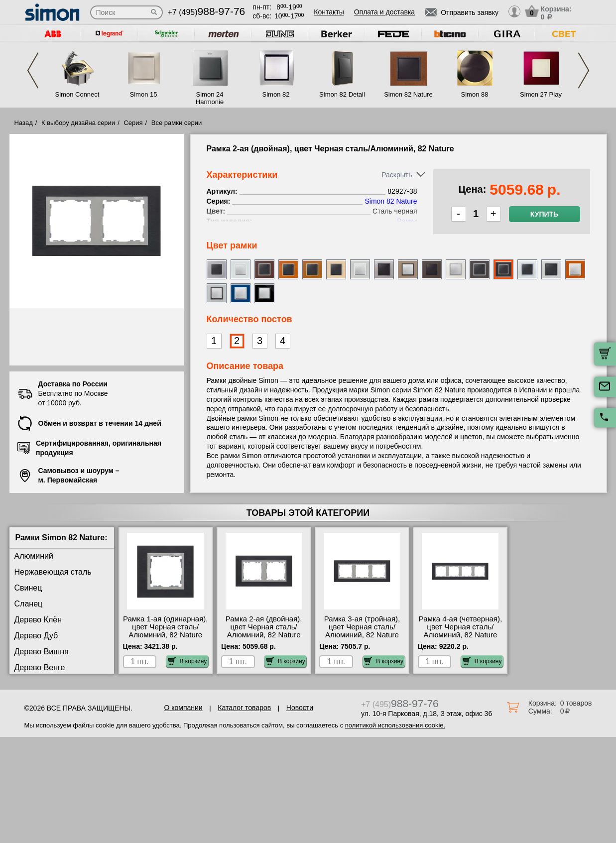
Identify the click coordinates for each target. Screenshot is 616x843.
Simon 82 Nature (408, 94)
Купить (544, 214)
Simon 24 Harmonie (210, 98)
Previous (33, 70)
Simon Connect (77, 94)
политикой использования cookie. (395, 725)
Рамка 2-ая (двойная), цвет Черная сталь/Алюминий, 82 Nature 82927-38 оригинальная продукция (263, 635)
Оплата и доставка (384, 12)
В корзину (187, 661)
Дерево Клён (38, 620)
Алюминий (34, 556)
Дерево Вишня (42, 652)
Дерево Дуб (36, 636)
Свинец (28, 588)
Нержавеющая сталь (53, 572)
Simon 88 (475, 94)
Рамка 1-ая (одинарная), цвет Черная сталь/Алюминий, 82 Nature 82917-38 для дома (166, 631)
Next (584, 70)
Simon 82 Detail (342, 94)
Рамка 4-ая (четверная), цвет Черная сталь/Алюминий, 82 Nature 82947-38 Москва (460, 631)
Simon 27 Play (541, 94)
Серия (133, 123)
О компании (183, 708)
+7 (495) (207, 12)
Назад (24, 123)
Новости (300, 708)
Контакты (329, 12)
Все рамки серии (177, 123)
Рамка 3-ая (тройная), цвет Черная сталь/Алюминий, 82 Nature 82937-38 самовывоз (362, 631)
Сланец (29, 604)
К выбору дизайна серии (78, 123)
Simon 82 (276, 94)
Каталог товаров (244, 708)
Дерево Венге (40, 667)
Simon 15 (144, 94)
